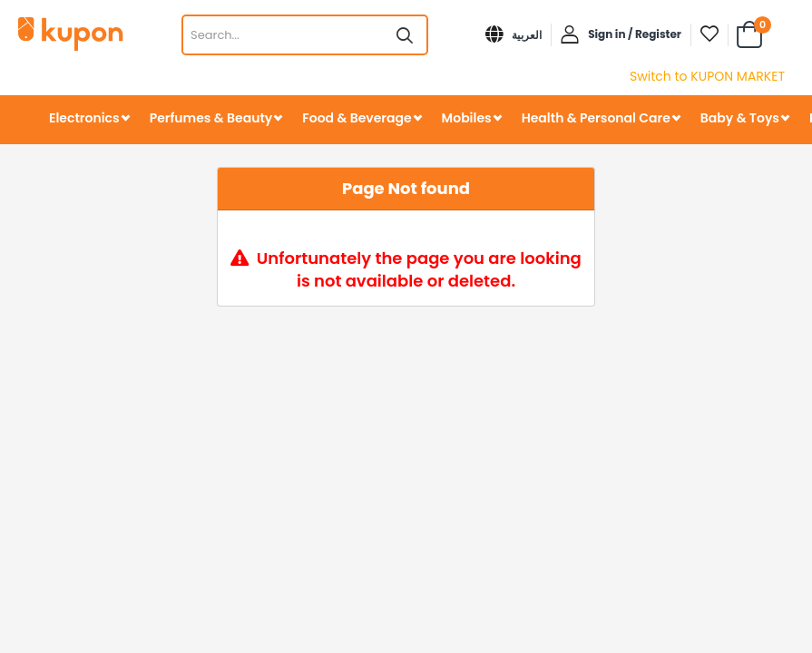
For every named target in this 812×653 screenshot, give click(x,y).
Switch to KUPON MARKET (707, 76)
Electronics (84, 118)
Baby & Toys (740, 118)
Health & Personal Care (596, 118)
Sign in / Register (635, 34)
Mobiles (467, 118)
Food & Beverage (357, 118)
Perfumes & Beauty (211, 118)
